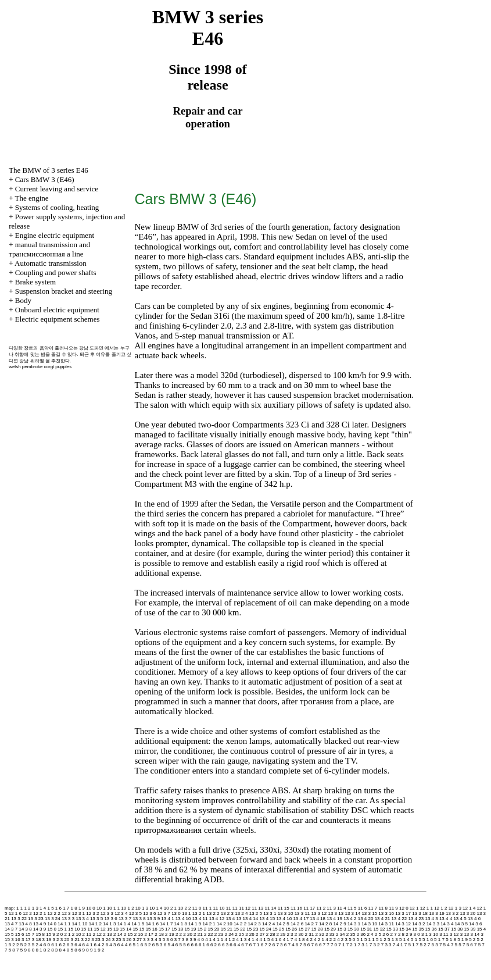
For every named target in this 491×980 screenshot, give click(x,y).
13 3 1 (270, 913)
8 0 (31, 950)
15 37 (444, 929)
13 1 (187, 913)
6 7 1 (255, 945)
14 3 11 (386, 924)
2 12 (97, 934)
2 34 (341, 934)
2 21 (198, 934)
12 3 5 (135, 913)
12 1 (414, 908)
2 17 (149, 934)
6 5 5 (181, 945)
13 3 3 (68, 919)
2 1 (67, 934)
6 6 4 (235, 945)
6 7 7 (324, 945)
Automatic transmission (51, 263)
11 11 (232, 908)
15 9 (51, 934)
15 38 (457, 929)
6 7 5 (301, 945)
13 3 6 (110, 919)
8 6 (78, 950)
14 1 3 (109, 924)
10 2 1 (170, 908)
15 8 (40, 934)
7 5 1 (410, 945)
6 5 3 (157, 945)
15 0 (52, 929)
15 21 (227, 929)
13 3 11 (302, 913)
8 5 (70, 950)
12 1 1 (427, 908)
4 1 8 (300, 940)
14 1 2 (95, 924)
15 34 (405, 929)
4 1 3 (242, 940)
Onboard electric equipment (57, 310)
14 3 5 (461, 924)
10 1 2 (127, 908)
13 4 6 (474, 919)
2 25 (239, 934)
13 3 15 (369, 913)
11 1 (207, 908)
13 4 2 (350, 919)
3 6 (169, 940)
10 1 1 (113, 908)
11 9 (393, 908)
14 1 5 (138, 924)
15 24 (266, 929)
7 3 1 (363, 945)
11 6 (363, 908)
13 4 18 (318, 919)
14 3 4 (447, 924)
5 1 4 (404, 940)
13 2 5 (256, 913)
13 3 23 (36, 919)
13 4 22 (399, 919)
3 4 (154, 940)
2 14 (118, 934)
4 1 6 (277, 940)
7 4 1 (398, 945)
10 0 (91, 908)
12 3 (66, 913)
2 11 (87, 934)
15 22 (239, 929)
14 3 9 (40, 929)
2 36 (361, 934)
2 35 (351, 934)
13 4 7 (11, 924)
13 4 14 (251, 919)
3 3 (146, 940)
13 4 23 (416, 919)
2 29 (281, 934)
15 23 (252, 929)
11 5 (352, 908)
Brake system (35, 282)
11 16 (296, 908)
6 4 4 (123, 945)
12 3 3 (107, 913)
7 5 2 (421, 945)
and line (49, 249)
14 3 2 (418, 924)
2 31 (310, 934)
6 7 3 (278, 945)
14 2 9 (339, 924)
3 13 (465, 934)
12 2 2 (53, 913)
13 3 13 (336, 913)
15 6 (20, 934)
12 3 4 (121, 913)
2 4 (370, 934)
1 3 (35, 908)
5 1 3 (393, 940)
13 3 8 (139, 919)
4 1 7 (288, 940)
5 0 (352, 940)
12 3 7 (164, 913)
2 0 (60, 934)
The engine (32, 198)
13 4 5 (460, 919)
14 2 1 (209, 924)
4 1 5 (265, 940)
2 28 (271, 934)
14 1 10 (80, 924)
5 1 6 (428, 940)
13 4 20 (366, 919)
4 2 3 (342, 940)
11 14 (270, 908)
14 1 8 (181, 924)
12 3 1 (78, 913)
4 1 (208, 940)
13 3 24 (53, 919)
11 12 (245, 908)
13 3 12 (319, 913)
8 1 (39, 950)
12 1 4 (469, 908)
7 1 (341, 945)
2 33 (330, 934)
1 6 (58, 908)
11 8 (383, 908)
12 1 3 (455, 908)
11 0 (197, 908)
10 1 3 (142, 908)
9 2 (101, 950)
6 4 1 (88, 945)
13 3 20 (468, 913)
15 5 (9, 934)
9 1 (93, 950)
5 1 (360, 940)
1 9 (82, 908)
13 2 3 (227, 913)
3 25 (117, 940)
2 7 (394, 934)
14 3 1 (354, 924)
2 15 (128, 934)
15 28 (317, 929)
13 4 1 (167, 919)
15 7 (30, 934)
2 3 (290, 934)
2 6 (386, 934)
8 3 (54, 950)
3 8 (185, 940)
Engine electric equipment (55, 235)
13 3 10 (286, 913)
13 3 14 (352, 913)
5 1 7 (439, 940)
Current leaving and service (57, 189)
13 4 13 (234, 919)
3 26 (127, 940)
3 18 (37, 940)
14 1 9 (195, 924)
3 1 (424, 934)
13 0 (176, 913)
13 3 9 (153, 919)
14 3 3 (433, 924)
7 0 (334, 945)
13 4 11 (200, 919)
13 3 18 (420, 913)
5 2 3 (26, 945)
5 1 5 (416, 940)
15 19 (190, 929)
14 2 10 (225, 924)
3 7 (178, 940)
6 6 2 (212, 945)
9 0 (86, 950)
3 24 (106, 940)
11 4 (342, 908)
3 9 (193, 940)
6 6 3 (223, 945)
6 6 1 (200, 945)
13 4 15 (268, 919)
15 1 (62, 929)
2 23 (219, 934)
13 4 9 (40, 924)
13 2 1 (199, 913)
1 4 (43, 908)
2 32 (320, 934)
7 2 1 (352, 945)
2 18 (159, 934)
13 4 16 (284, 919)
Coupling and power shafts (56, 272)
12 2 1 (40, 913)
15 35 (418, 929)
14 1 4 (124, 924)
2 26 (250, 934)
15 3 (342, 929)
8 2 (47, 950)
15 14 (126, 929)
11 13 (257, 908)
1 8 (74, 908)
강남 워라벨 (31, 361)
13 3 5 (96, 919)
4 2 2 (331, 940)
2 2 (179, 934)
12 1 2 (440, 908)
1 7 (66, 908)
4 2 (309, 940)
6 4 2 (99, 945)
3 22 (85, 940)
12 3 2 (92, 913)
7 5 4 (445, 945)
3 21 (76, 940)
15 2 (202, 929)
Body (23, 300)
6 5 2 (146, 945)
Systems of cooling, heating (57, 207)
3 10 (433, 934)
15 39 (470, 929)
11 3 (331, 908)
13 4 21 (383, 919)
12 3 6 (149, 913)
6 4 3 (111, 945)
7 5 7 (479, 945)
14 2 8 (325, 924)
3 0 (417, 934)
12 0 (404, 908)
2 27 (260, 934)
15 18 (177, 929)
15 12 (100, 929)
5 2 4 (37, 945)
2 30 (299, 934)
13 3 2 (452, 913)
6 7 (244, 945)
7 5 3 (433, 945)
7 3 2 (375, 945)
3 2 (55, 940)
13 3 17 (403, 913)
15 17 (164, 929)
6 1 (54, 945)
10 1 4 (156, 908)
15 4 (482, 929)
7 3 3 (386, 945)
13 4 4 (446, 919)
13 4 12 (217, 919)
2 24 (230, 934)
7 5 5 (456, 945)
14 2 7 (311, 924)
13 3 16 (386, 913)
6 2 (62, 945)
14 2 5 (282, 924)
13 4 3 (431, 919)
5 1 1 (370, 940)
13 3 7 (125, 919)
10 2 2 (184, 908)
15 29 (330, 929)
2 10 (77, 934)
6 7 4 (289, 945)
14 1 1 (64, 924)
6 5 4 (169, 945)
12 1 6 (15, 913)
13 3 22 (19, 919)
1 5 (50, 908)
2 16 (139, 934)
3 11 (444, 934)
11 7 (373, 908)
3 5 (162, 940)
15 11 (87, 929)
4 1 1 (218, 940)
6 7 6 (313, 945)
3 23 (96, 940)
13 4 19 (334, 919)
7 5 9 (21, 950)
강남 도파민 (91, 348)
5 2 (472, 940)
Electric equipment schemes (58, 319)
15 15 (138, 929)
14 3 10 (369, 924)
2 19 (170, 934)
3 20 (65, 940)
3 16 (16, 940)
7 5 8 (10, 950)
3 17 (26, 940)
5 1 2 (381, 940)
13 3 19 (437, 913)
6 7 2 (266, 945)
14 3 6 (475, 924)
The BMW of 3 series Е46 (49, 170)
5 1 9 (463, 940)
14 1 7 (166, 924)
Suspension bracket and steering (64, 291)
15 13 (113, 929)
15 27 (304, 929)
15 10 (74, 929)
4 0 (201, 940)
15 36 (431, 929)
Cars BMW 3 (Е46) (45, 179)
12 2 (27, 913)
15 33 (392, 929)
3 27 (137, 940)
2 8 (401, 934)
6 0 (47, 945)
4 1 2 (230, 940)
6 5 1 (134, 945)
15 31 (366, 929)
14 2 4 (268, 924)
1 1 (19, 908)
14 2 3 (254, 924)
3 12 (454, 934)
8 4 (62, 950)
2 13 (107, 934)
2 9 (409, 934)
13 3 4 (82, 919)
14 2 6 (297, 924)
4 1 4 (253, 940)
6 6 (190, 945)
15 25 (278, 929)
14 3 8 (25, 929)
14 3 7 (11, 929)
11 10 (218, 908)
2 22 (209, 934)
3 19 (47, 940)
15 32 (379, 929)
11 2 (321, 908)
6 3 (70, 945)
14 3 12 (403, 924)
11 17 (309, 908)
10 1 (101, 908)
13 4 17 (301, 919)
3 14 (475, 934)
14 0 (52, 924)
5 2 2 (14, 945)
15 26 (291, 929)
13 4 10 (183, 919)
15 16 (152, 929)
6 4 (78, 945)
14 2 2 (240, 924)
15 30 (353, 929)
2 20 (188, 934)
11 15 (284, 908)
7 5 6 (468, 945)
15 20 (214, 929)
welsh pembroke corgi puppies (40, 367)
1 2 (27, 908)
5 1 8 (451, 940)
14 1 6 (152, 924)
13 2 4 (241, 913)
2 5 (378, 934)
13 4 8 (25, 924)
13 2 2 (213, 913)
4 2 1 (319, 940)
